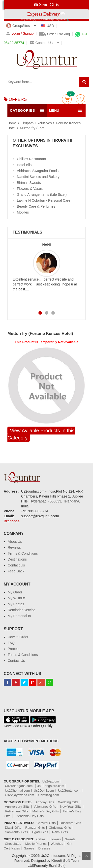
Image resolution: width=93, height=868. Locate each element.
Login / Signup (20, 33)
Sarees (29, 848)
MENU (54, 110)
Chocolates (13, 844)
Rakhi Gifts (60, 832)
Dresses (44, 848)
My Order (15, 592)
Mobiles (23, 212)
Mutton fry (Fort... (33, 128)
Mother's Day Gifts (46, 811)
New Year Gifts (71, 807)
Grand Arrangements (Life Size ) (42, 195)
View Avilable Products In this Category (41, 434)
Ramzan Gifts (35, 828)
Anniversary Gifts (17, 807)
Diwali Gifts (13, 828)
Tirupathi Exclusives (37, 123)
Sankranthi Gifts (16, 832)
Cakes (41, 839)
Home (12, 123)
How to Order (18, 637)
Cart (67, 99)
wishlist (80, 99)
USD (48, 26)
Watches (57, 844)
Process (14, 649)
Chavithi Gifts (46, 823)
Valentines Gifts (45, 807)
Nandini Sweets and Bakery (38, 177)
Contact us (41, 43)
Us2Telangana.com (19, 786)
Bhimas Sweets (29, 183)
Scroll (86, 856)
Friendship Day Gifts (29, 816)
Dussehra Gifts (70, 823)
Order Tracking (55, 34)
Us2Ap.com (51, 781)
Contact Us (16, 565)
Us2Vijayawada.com (20, 795)
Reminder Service (21, 610)
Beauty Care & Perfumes (36, 206)
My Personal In (19, 616)
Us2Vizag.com (49, 795)
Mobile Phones (36, 844)
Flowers (55, 839)
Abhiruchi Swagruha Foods (38, 171)
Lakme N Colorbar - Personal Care (44, 200)
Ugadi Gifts (40, 832)
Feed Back (16, 571)
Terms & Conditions (23, 553)
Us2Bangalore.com (50, 786)
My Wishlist (16, 598)
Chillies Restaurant (31, 159)
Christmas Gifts (60, 828)
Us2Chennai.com (17, 791)
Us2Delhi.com (44, 791)
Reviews (14, 547)
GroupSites (18, 26)
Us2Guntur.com (69, 791)
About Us (15, 542)
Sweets (70, 839)
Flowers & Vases (30, 189)
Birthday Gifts (44, 802)
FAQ (11, 643)
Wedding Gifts (68, 802)
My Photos (16, 604)
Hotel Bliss (25, 165)
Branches (12, 521)
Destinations (17, 559)
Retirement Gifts (17, 811)
